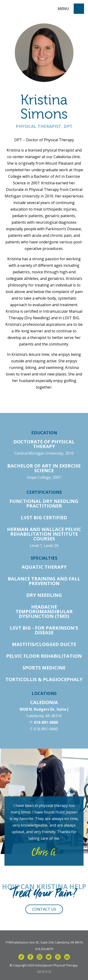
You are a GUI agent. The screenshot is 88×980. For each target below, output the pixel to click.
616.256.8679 (44, 949)
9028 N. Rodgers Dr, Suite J (44, 709)
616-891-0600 (46, 722)
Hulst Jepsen (24, 9)
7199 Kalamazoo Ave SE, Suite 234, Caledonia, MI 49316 (44, 942)
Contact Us (44, 909)
